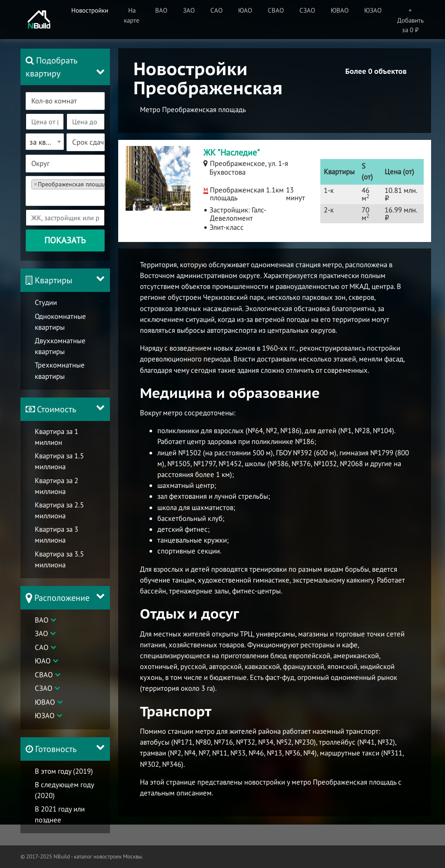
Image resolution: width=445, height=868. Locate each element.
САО (42, 647)
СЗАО (43, 688)
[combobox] (65, 101)
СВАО (44, 675)
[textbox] (70, 101)
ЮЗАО (45, 716)
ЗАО (41, 633)
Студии (46, 302)
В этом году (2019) (64, 771)
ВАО (42, 620)
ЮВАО (45, 702)
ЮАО (43, 661)
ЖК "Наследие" (232, 152)
